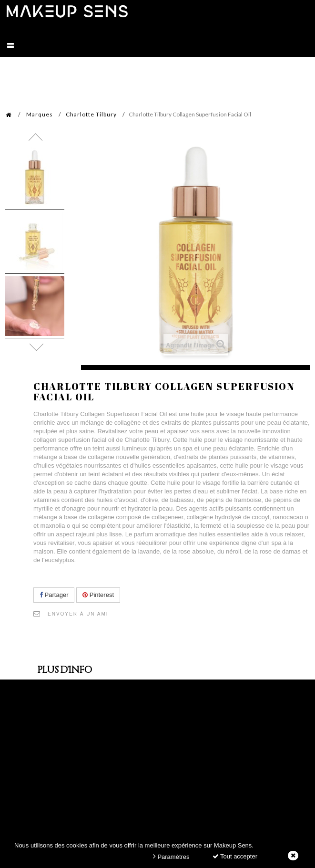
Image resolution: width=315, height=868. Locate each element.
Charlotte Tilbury (91, 114)
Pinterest (98, 595)
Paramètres (171, 856)
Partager (54, 595)
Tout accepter (235, 856)
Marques (40, 114)
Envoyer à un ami (78, 614)
